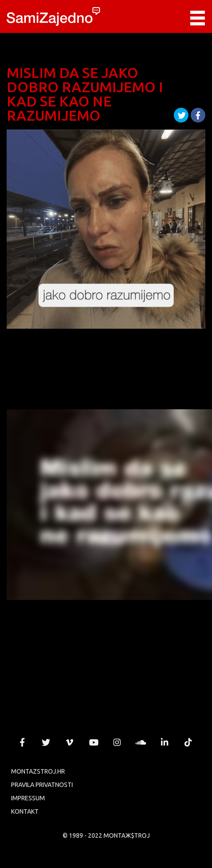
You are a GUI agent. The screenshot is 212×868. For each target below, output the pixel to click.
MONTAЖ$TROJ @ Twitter (46, 742)
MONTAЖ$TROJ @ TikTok (188, 742)
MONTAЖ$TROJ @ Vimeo (70, 742)
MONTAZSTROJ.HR (38, 771)
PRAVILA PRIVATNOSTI (42, 785)
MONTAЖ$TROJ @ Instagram (117, 742)
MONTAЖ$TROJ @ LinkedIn (164, 742)
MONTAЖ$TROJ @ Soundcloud (141, 742)
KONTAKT (25, 811)
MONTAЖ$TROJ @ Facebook (22, 742)
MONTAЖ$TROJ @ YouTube (93, 742)
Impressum (28, 798)
